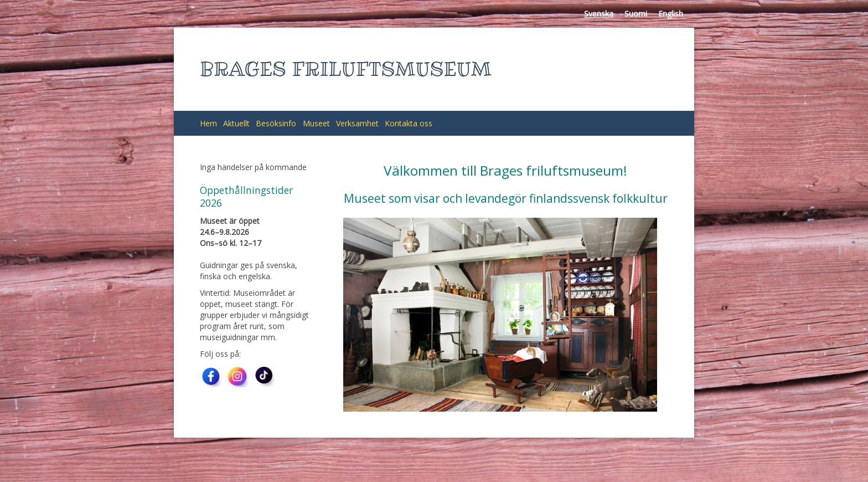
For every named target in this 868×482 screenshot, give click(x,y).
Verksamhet (357, 123)
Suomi (636, 14)
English (671, 14)
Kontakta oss (409, 123)
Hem (208, 123)
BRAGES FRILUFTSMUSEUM (346, 69)
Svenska (599, 14)
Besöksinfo (276, 123)
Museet (316, 123)
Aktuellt (236, 123)
